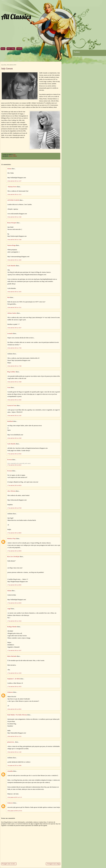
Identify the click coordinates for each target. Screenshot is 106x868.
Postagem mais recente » (9, 864)
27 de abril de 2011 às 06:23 (14, 465)
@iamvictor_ (11, 742)
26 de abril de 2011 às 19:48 (14, 382)
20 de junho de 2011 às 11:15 (15, 797)
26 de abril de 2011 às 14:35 (14, 292)
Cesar (9, 387)
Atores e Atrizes (13, 156)
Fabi (9, 297)
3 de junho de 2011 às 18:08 (14, 765)
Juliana (9, 169)
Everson (10, 460)
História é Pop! (12, 539)
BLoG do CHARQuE (13, 557)
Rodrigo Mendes (12, 627)
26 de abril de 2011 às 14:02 (14, 260)
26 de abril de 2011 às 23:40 (14, 438)
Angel (9, 609)
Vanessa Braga (11, 245)
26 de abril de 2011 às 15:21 (14, 307)
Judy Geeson (7, 69)
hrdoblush (10, 421)
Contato (19, 49)
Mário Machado (12, 656)
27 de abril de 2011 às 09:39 (14, 603)
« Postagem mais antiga (53, 864)
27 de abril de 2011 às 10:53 (14, 686)
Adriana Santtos (12, 313)
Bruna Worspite (12, 223)
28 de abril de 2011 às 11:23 (14, 736)
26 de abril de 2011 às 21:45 (14, 415)
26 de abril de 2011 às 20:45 (14, 400)
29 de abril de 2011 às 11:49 (14, 752)
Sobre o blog (11, 49)
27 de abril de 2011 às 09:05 (14, 585)
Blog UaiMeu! (11, 372)
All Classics (16, 17)
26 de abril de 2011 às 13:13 (14, 194)
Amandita (10, 771)
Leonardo (10, 333)
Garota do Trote (12, 405)
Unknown (10, 692)
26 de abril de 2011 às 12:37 (14, 181)
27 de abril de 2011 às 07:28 (14, 508)
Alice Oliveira (11, 491)
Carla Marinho (11, 266)
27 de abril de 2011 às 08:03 (14, 533)
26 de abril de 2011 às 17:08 (14, 366)
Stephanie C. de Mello (14, 679)
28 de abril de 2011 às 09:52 (14, 709)
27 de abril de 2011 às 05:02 (14, 454)
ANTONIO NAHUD (13, 200)
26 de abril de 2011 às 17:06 (14, 348)
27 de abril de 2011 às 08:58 (14, 551)
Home (3, 49)
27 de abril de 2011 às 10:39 (14, 673)
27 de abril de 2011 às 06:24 (14, 485)
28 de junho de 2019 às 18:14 (15, 811)
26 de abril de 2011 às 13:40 (14, 217)
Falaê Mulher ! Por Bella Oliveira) (17, 715)
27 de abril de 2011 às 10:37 (14, 650)
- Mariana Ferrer (12, 187)
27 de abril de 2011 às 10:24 (14, 621)
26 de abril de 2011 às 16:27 (14, 328)
